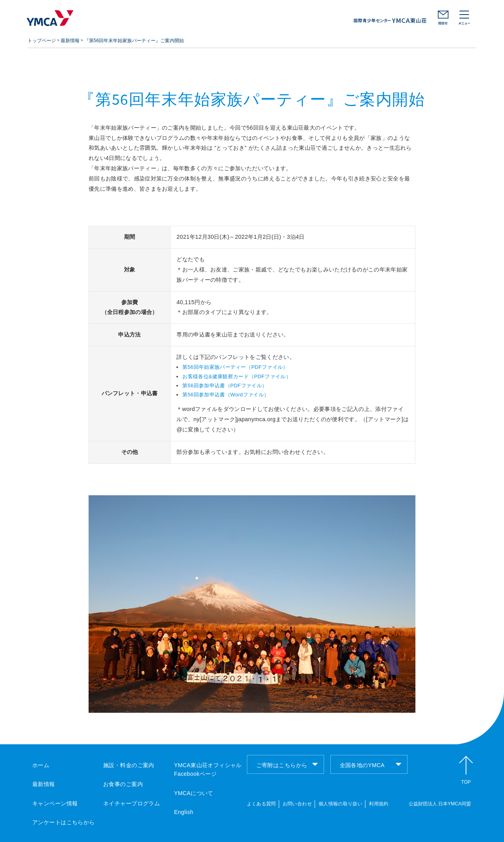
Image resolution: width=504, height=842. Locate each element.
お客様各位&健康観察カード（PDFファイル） (237, 376)
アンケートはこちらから (64, 822)
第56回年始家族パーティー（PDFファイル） (235, 367)
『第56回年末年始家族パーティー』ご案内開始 (134, 41)
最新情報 (70, 41)
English (184, 812)
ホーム (41, 765)
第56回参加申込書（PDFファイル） (225, 386)
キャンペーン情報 (55, 803)
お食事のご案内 (123, 784)
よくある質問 (261, 804)
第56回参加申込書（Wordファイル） (226, 395)
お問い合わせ (443, 18)
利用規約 (379, 804)
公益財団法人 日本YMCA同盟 (440, 804)
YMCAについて (194, 793)
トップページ (42, 41)
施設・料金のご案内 (129, 765)
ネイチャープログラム (132, 803)
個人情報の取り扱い (340, 804)
